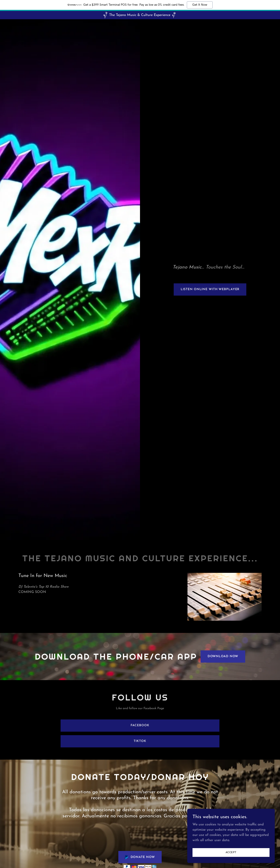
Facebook (140, 725)
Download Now (223, 656)
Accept (231, 852)
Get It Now (200, 5)
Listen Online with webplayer (210, 289)
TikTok (140, 741)
